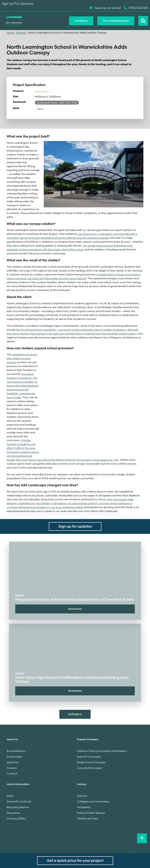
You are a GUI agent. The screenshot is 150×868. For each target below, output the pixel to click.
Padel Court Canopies (91, 762)
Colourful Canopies (89, 768)
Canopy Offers (16, 818)
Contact (12, 774)
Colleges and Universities (93, 801)
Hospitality (84, 807)
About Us (13, 762)
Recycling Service (18, 807)
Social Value (14, 757)
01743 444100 (136, 8)
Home (10, 33)
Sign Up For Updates (18, 4)
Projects (21, 33)
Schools (82, 796)
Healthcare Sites (87, 818)
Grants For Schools (19, 801)
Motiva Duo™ (42, 91)
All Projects (75, 714)
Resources (13, 813)
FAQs (10, 796)
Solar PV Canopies (89, 757)
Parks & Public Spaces (91, 813)
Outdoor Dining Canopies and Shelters (102, 751)
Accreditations (16, 751)
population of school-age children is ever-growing (22, 358)
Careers (12, 768)
